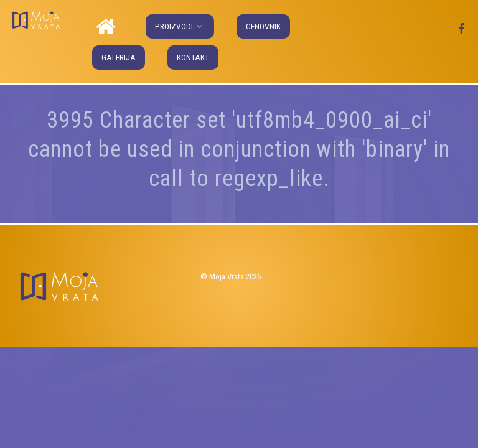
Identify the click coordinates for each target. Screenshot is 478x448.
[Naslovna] (108, 27)
